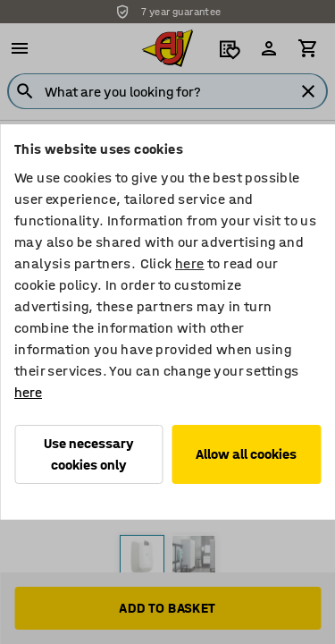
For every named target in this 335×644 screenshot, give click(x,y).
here (190, 263)
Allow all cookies (246, 454)
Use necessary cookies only (89, 454)
